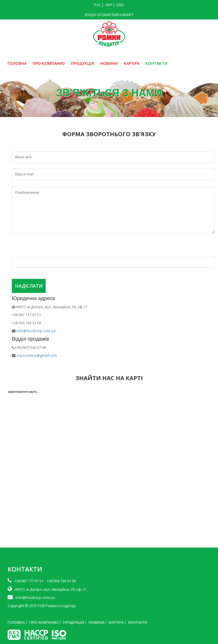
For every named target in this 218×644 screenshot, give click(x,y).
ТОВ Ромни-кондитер (57, 606)
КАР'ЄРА (132, 63)
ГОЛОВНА (17, 63)
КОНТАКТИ (156, 63)
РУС (97, 5)
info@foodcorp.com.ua (36, 331)
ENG (120, 5)
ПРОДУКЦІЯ (83, 63)
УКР (109, 5)
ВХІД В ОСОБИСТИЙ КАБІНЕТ (109, 15)
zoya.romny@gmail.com (36, 355)
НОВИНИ (109, 63)
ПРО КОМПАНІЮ (49, 63)
